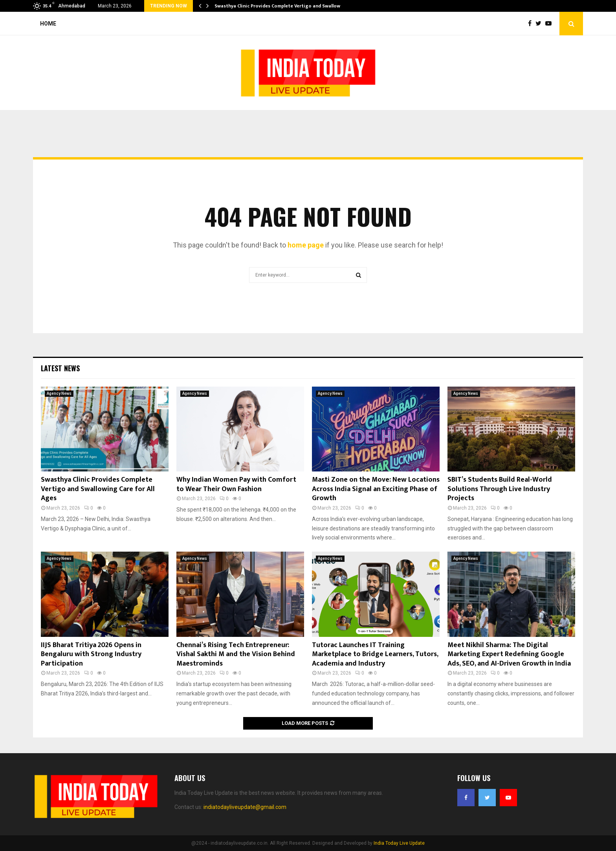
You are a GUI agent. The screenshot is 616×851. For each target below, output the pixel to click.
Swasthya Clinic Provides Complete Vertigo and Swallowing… (283, 6)
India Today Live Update (399, 843)
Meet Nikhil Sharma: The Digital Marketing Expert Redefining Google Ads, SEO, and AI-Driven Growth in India (509, 654)
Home (48, 24)
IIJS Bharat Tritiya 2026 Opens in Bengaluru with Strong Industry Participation (91, 654)
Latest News (60, 368)
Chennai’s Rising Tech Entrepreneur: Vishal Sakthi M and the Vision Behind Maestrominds (236, 654)
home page (306, 245)
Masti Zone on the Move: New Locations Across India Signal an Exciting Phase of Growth (376, 489)
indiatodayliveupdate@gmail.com (245, 807)
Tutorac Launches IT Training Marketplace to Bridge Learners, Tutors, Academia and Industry (375, 654)
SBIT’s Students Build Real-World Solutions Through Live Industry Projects (500, 489)
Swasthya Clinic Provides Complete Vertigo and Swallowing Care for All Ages (98, 489)
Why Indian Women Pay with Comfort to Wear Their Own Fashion (236, 484)
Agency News (59, 393)
